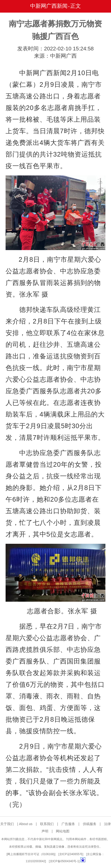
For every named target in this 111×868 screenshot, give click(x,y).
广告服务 (68, 824)
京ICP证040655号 (71, 854)
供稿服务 (90, 824)
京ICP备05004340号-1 (64, 861)
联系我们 (47, 824)
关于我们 (7, 824)
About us (26, 824)
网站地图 (63, 831)
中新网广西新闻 (49, 6)
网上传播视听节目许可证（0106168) (31, 854)
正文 (76, 6)
